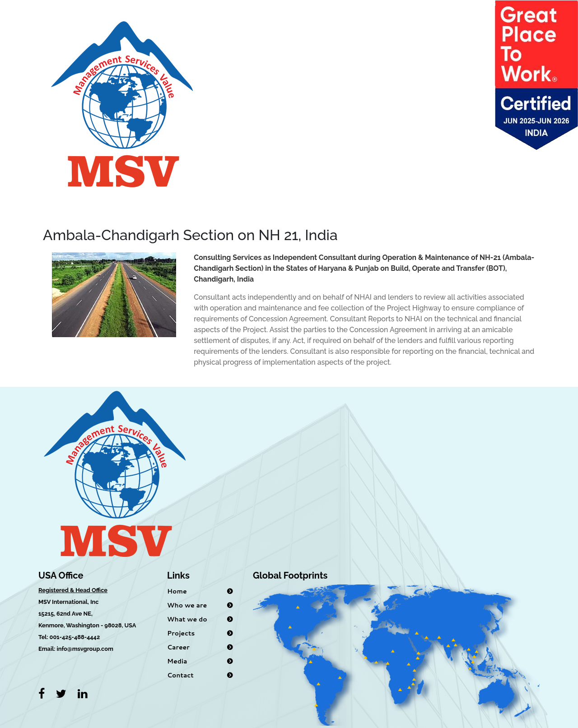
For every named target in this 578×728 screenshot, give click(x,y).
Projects (181, 633)
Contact (180, 675)
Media (177, 661)
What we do (187, 619)
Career (178, 647)
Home (177, 591)
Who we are (187, 605)
